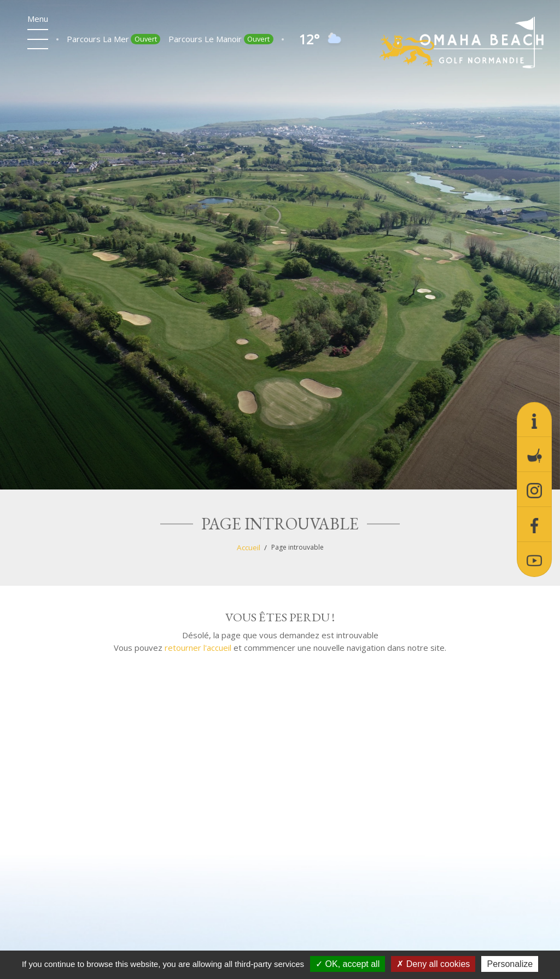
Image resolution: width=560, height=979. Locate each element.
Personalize (510, 964)
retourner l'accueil (198, 648)
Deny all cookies (433, 964)
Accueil (249, 547)
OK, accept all (348, 964)
